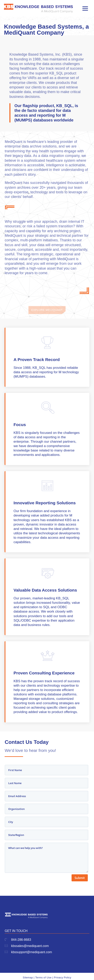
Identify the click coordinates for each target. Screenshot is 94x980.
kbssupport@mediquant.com (31, 952)
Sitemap (28, 977)
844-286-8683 (21, 940)
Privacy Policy (63, 977)
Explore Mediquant (47, 311)
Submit (80, 878)
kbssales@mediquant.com (30, 946)
